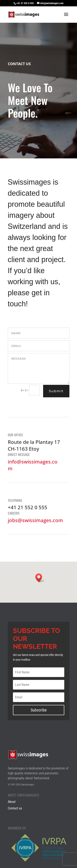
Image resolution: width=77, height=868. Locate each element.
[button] (40, 578)
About (12, 802)
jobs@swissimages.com (35, 520)
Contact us (15, 808)
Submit (56, 391)
